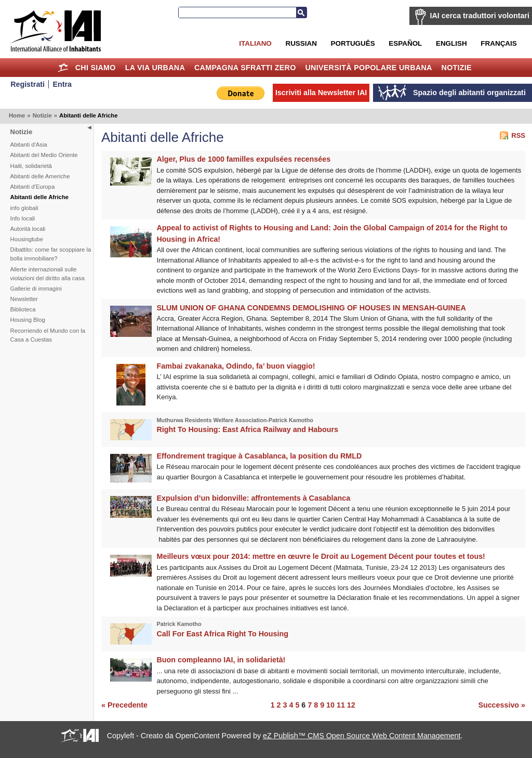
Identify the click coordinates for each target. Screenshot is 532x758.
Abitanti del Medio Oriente (44, 155)
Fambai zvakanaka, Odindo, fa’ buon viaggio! (236, 366)
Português (353, 43)
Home (63, 68)
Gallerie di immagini (36, 289)
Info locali (23, 218)
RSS (518, 135)
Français (498, 43)
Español (405, 43)
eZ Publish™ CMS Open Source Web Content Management (362, 736)
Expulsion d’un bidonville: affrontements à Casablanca (254, 498)
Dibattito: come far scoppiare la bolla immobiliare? (51, 254)
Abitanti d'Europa (33, 187)
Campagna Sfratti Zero (245, 68)
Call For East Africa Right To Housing (223, 634)
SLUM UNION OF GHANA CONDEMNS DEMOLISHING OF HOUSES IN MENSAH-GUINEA (311, 308)
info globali (24, 208)
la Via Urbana (155, 68)
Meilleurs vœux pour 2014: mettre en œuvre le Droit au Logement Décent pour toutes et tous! (321, 556)
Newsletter (24, 299)
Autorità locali (28, 229)
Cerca (301, 12)
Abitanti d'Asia (29, 145)
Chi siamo (96, 68)
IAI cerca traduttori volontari (480, 16)
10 (330, 705)
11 (341, 705)
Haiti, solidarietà (31, 166)
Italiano (255, 43)
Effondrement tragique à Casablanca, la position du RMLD (260, 456)
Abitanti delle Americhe (40, 176)
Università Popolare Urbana (368, 68)
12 (351, 705)
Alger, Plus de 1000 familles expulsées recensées (244, 159)
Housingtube (27, 239)
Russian (301, 43)
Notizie (457, 68)
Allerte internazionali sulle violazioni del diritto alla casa (48, 274)
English (451, 43)
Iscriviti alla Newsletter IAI (321, 93)
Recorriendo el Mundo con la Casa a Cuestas (48, 335)
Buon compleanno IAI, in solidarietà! (221, 660)
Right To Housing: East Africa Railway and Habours (248, 429)
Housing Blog (28, 320)
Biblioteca (23, 309)
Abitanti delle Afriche (40, 197)
